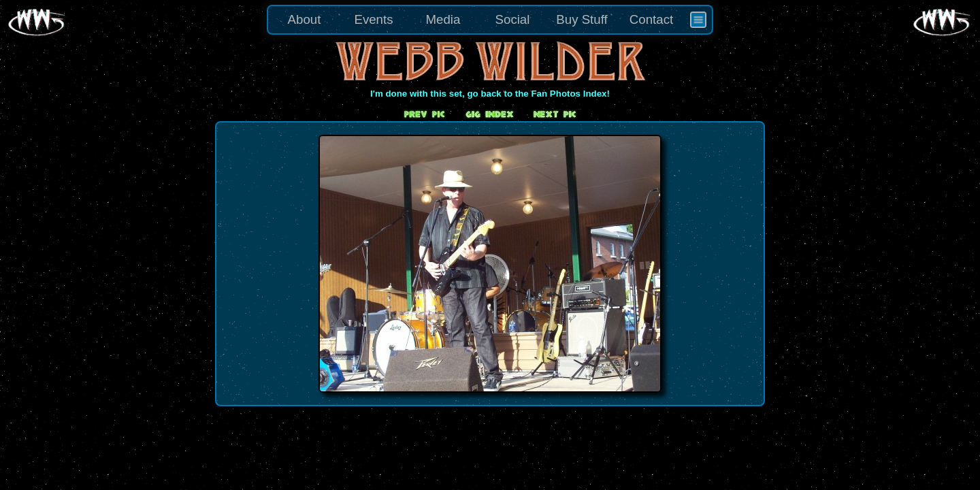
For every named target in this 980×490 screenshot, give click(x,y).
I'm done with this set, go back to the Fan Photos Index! (490, 94)
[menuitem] (698, 20)
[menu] (490, 20)
